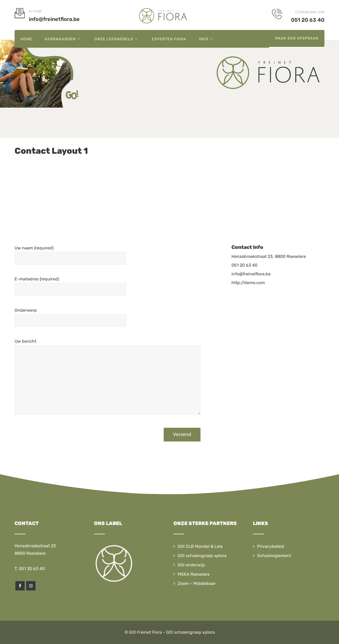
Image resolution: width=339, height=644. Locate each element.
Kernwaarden (63, 39)
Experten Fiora (169, 39)
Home (26, 39)
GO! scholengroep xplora (202, 556)
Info (207, 39)
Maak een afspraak (297, 38)
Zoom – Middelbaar (197, 583)
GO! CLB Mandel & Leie (200, 546)
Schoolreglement (274, 556)
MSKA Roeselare (194, 574)
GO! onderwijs (191, 565)
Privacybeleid (271, 546)
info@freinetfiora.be (251, 274)
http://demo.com (248, 283)
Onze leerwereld (117, 39)
